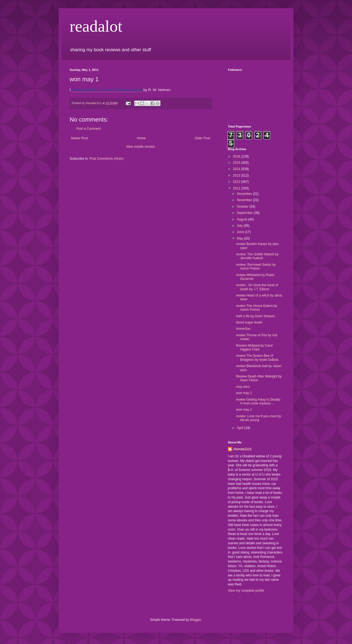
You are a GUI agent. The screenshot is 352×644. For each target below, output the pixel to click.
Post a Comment (89, 129)
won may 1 (244, 410)
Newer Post (79, 138)
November (245, 200)
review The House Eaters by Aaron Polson (257, 308)
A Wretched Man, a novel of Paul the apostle (107, 90)
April (241, 428)
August (242, 219)
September (245, 213)
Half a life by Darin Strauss (255, 316)
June (241, 232)
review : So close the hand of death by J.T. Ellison (257, 287)
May (240, 238)
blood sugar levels (249, 322)
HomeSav (243, 329)
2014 (237, 169)
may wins (243, 387)
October (243, 207)
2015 (237, 163)
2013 (237, 176)
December (245, 194)
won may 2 (244, 393)
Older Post (202, 138)
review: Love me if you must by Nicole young (259, 418)
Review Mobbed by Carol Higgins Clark (254, 347)
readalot (96, 26)
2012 (237, 182)
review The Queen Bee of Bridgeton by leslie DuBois (257, 358)
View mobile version (141, 147)
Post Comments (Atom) (107, 159)
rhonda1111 (242, 449)
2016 (237, 156)
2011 (237, 188)
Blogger (196, 620)
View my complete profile (246, 591)
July (240, 226)
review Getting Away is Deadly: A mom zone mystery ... (259, 401)
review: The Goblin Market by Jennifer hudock (257, 256)
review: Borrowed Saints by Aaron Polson (256, 267)
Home (141, 138)
